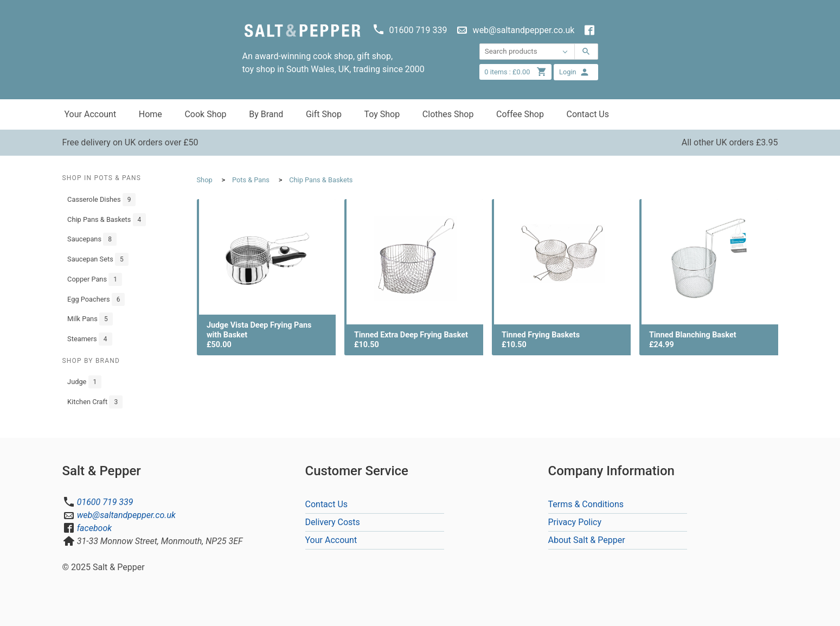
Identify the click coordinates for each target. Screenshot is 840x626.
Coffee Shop (520, 114)
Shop (205, 180)
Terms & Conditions (586, 504)
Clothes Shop (448, 114)
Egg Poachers (96, 299)
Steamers (89, 339)
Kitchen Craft (95, 402)
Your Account (91, 114)
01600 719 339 (105, 502)
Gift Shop (324, 114)
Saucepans (92, 239)
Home (150, 114)
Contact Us (588, 114)
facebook (94, 528)
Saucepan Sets (98, 259)
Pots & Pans (251, 180)
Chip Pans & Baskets (107, 220)
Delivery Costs (333, 522)
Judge (84, 382)
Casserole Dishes (101, 200)
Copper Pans (95, 279)
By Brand (266, 114)
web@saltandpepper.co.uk (126, 515)
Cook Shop (205, 114)
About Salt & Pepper (587, 540)
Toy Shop (382, 114)
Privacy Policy (575, 522)
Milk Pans (90, 319)
